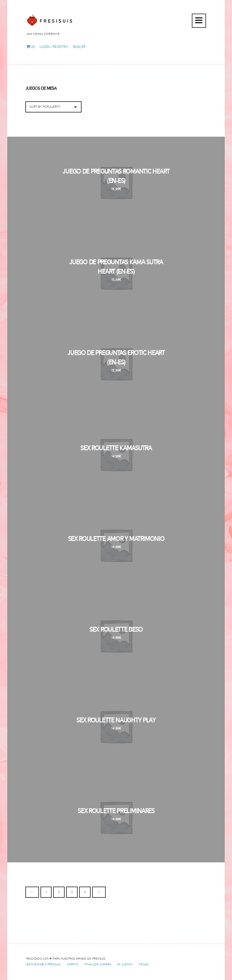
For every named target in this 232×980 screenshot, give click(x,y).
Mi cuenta (125, 965)
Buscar (79, 47)
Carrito (73, 965)
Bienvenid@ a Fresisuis (43, 965)
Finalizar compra (98, 965)
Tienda (143, 965)
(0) (31, 47)
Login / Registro (54, 47)
